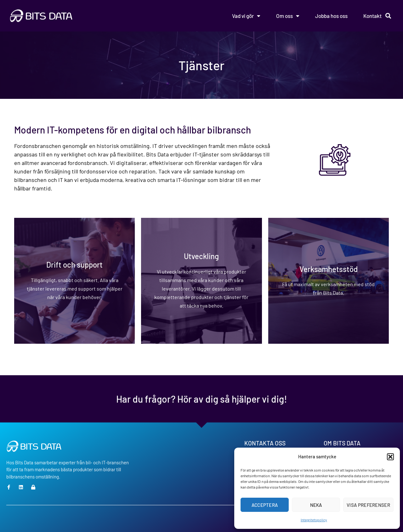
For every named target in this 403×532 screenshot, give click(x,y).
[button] (390, 457)
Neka (316, 505)
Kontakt (372, 16)
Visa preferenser (368, 505)
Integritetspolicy (314, 520)
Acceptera (265, 505)
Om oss (288, 16)
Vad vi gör (246, 16)
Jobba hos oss (331, 16)
